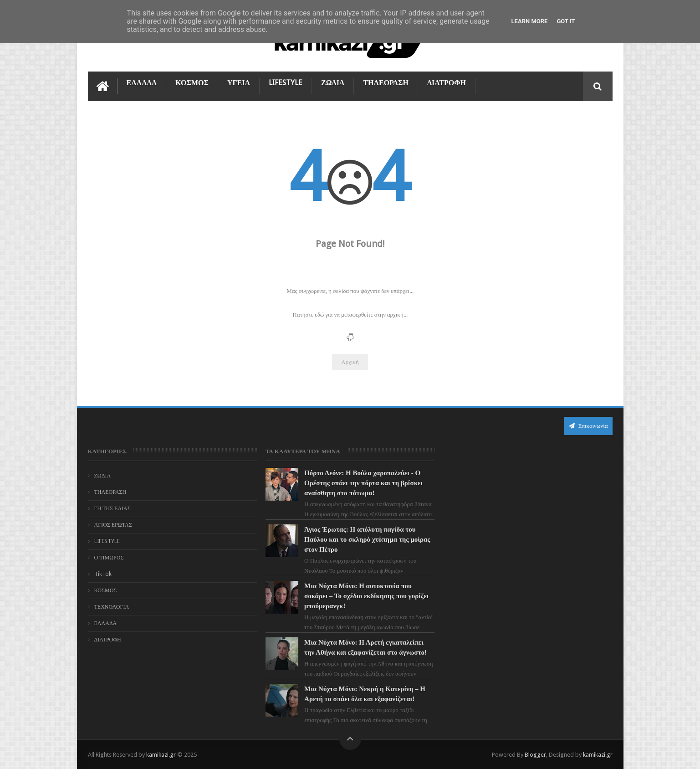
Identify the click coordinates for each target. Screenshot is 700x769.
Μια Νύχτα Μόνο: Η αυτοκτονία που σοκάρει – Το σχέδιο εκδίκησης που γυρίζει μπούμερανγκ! (366, 596)
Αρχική (350, 362)
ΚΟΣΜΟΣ (192, 83)
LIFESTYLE (286, 83)
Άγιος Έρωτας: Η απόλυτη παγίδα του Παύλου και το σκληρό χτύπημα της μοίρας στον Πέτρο (367, 539)
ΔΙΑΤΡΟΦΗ (447, 83)
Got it (566, 21)
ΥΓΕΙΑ (239, 83)
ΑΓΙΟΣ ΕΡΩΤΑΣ (113, 525)
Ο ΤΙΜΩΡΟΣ (109, 558)
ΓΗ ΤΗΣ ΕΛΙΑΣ (112, 508)
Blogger (535, 755)
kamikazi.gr (161, 755)
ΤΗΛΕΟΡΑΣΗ (386, 83)
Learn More (530, 21)
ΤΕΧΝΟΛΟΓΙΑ (112, 607)
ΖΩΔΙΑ (333, 83)
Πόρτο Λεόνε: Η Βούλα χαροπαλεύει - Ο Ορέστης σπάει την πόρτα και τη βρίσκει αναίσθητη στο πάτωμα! (363, 483)
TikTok (103, 574)
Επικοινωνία (588, 426)
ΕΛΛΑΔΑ (142, 83)
